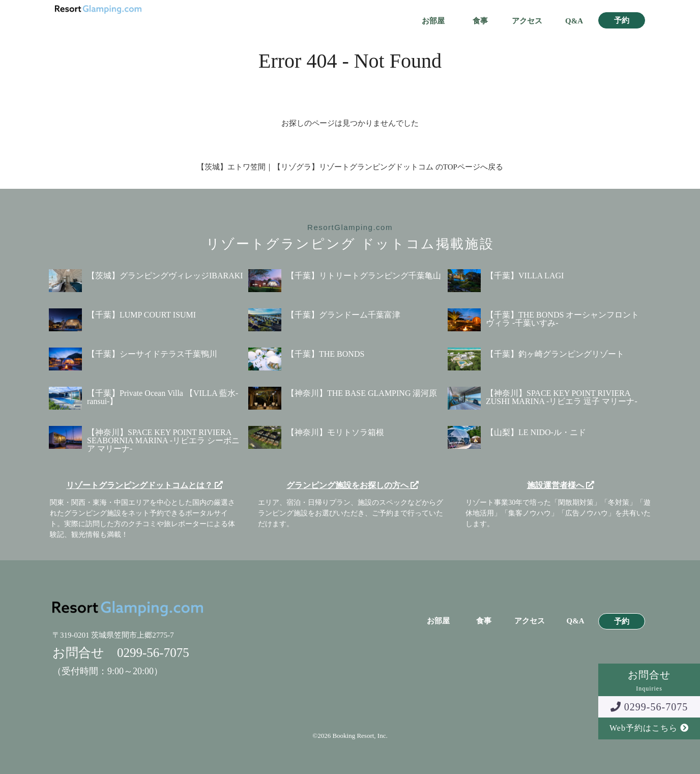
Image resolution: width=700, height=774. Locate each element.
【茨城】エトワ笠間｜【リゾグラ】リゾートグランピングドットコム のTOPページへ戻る (350, 167)
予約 (622, 21)
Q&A (574, 21)
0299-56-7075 (649, 707)
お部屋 (433, 21)
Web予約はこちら (649, 728)
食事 (480, 21)
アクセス (527, 21)
